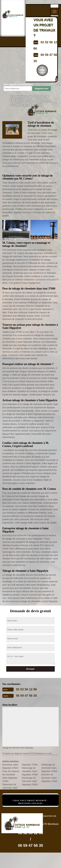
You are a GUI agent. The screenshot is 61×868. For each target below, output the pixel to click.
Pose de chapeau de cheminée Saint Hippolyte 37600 (11, 776)
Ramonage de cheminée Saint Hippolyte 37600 (30, 781)
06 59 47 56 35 (26, 696)
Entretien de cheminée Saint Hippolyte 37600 (49, 778)
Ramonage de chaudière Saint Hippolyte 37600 (30, 771)
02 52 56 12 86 (26, 689)
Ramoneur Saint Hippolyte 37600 (10, 766)
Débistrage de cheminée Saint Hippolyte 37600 (49, 768)
